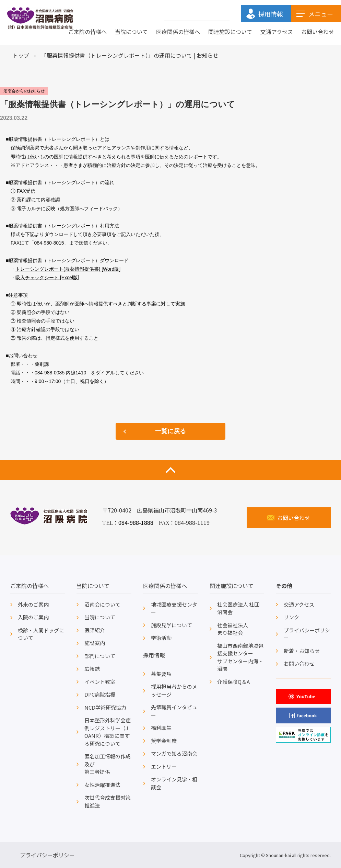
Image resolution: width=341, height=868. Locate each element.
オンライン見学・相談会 (174, 783)
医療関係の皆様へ (178, 32)
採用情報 (154, 655)
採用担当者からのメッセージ (174, 690)
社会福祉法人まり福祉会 (233, 629)
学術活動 (161, 638)
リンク (291, 617)
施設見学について (172, 625)
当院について (131, 32)
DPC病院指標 (100, 694)
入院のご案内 (33, 617)
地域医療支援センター (174, 608)
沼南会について (102, 604)
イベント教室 (100, 682)
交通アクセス (277, 32)
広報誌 (92, 669)
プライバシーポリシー (307, 634)
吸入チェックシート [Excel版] (47, 278)
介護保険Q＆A (233, 682)
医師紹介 (95, 630)
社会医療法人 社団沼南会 (238, 608)
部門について (100, 656)
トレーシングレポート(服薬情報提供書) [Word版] (68, 269)
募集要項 (161, 674)
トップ (21, 55)
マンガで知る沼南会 (174, 753)
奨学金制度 (164, 741)
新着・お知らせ (302, 651)
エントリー (164, 766)
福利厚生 (161, 728)
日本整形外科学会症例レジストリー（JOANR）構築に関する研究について (108, 732)
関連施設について (230, 32)
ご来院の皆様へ (87, 32)
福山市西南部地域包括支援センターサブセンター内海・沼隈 (240, 657)
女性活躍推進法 (102, 785)
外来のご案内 (33, 604)
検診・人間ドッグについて (41, 634)
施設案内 (95, 643)
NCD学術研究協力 (105, 707)
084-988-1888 (136, 522)
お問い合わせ (318, 32)
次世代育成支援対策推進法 (108, 801)
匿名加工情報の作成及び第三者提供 (108, 764)
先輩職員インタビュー (174, 711)
